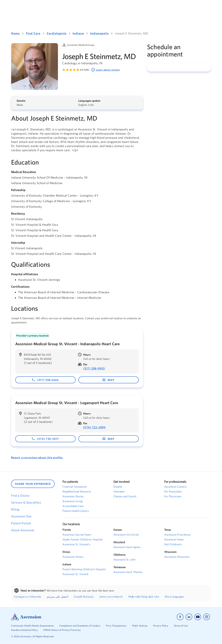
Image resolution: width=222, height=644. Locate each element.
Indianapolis (99, 33)
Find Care (33, 33)
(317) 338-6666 (45, 380)
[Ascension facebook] (180, 617)
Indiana (78, 33)
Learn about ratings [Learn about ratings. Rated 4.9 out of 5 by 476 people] (105, 70)
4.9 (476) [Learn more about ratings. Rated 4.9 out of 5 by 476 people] (85, 70)
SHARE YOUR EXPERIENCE (33, 484)
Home (15, 33)
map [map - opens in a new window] (108, 380)
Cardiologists (57, 33)
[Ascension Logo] (61, 617)
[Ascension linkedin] (189, 617)
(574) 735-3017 (45, 439)
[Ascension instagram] (207, 617)
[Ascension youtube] (198, 617)
